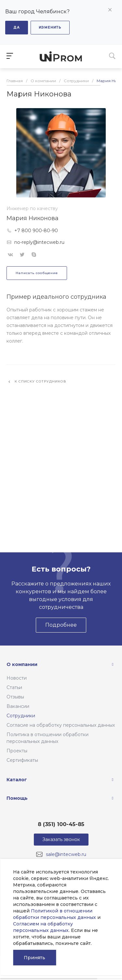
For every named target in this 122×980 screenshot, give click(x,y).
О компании (22, 664)
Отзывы (15, 697)
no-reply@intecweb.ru (39, 242)
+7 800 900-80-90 (36, 231)
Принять (34, 958)
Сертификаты (22, 760)
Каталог (17, 780)
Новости (17, 678)
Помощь (17, 798)
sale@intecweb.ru (66, 854)
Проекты (17, 751)
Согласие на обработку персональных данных (61, 725)
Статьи (14, 687)
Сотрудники (21, 716)
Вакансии (18, 706)
